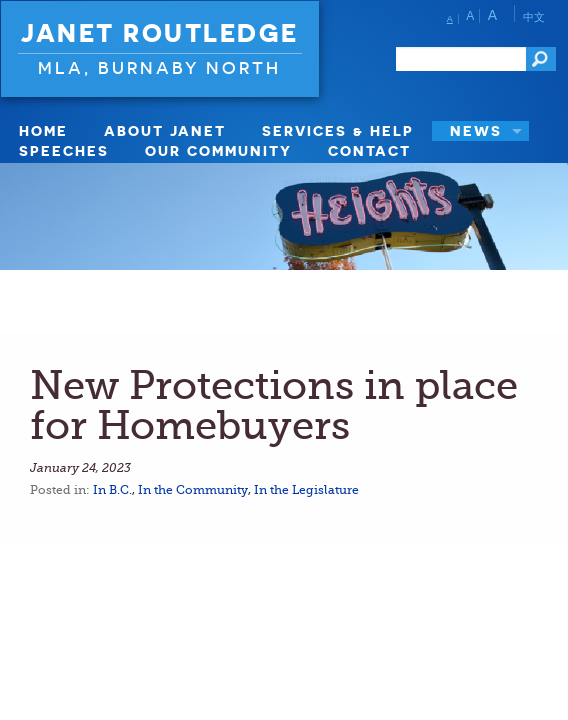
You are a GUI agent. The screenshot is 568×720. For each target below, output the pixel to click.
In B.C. (112, 490)
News (476, 130)
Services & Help (338, 130)
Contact (369, 150)
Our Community (218, 150)
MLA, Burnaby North (159, 67)
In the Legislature (306, 490)
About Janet (165, 130)
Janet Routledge (160, 33)
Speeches (64, 150)
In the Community (193, 490)
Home (43, 130)
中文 (534, 17)
